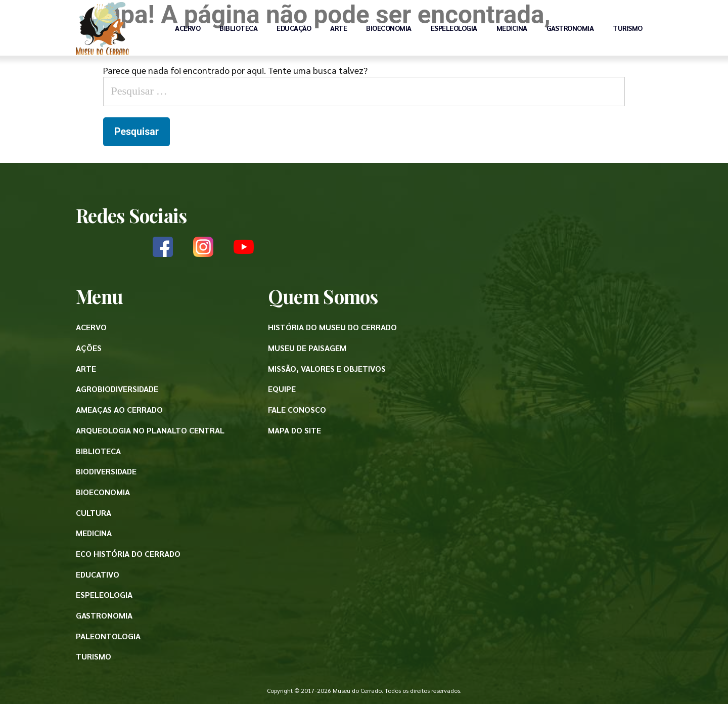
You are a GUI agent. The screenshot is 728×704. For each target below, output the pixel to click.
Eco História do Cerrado (128, 554)
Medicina (512, 28)
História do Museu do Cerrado (332, 327)
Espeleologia (454, 28)
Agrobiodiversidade (117, 389)
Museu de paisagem (307, 348)
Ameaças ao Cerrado (119, 409)
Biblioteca (238, 28)
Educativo (98, 574)
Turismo (628, 28)
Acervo (188, 28)
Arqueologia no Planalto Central (150, 430)
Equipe (282, 389)
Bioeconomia (389, 28)
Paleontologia (108, 636)
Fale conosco (297, 409)
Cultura (94, 513)
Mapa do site (294, 430)
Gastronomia (570, 28)
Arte (338, 28)
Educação (294, 28)
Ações (89, 348)
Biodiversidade (106, 471)
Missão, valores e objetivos (327, 368)
